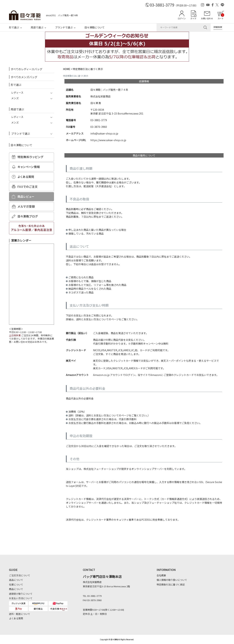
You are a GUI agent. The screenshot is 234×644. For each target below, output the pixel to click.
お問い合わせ (207, 18)
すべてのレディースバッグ (26, 69)
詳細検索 (218, 27)
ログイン (182, 18)
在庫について (16, 584)
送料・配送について (20, 614)
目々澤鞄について (94, 27)
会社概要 (161, 575)
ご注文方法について (20, 575)
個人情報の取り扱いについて (172, 580)
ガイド (193, 18)
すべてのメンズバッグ (24, 77)
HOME (67, 69)
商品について (16, 589)
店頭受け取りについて (21, 594)
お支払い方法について (21, 598)
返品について (16, 580)
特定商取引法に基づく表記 (171, 584)
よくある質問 (16, 618)
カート (221, 17)
